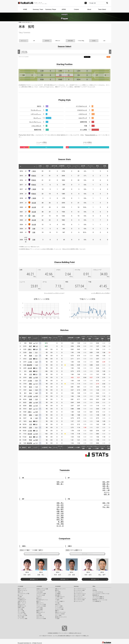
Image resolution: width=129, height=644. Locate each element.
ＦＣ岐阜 (57, 600)
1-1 (37, 343)
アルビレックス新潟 (41, 606)
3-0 (36, 381)
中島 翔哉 (60, 524)
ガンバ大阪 (20, 609)
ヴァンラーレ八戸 (41, 590)
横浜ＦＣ (39, 601)
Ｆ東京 (34, 171)
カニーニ (107, 492)
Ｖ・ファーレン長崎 (22, 619)
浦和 (30, 371)
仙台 (30, 390)
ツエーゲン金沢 (59, 598)
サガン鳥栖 (39, 615)
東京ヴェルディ (21, 598)
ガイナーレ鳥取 (59, 606)
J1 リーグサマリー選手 (79, 590)
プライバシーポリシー (63, 633)
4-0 (36, 393)
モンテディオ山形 (41, 595)
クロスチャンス (82, 110)
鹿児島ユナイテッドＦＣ (61, 617)
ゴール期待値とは (97, 601)
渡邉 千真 (106, 503)
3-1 (36, 353)
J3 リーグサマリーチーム (80, 598)
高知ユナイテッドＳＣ (60, 612)
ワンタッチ (36, 110)
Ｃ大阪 (30, 362)
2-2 (37, 406)
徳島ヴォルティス (41, 612)
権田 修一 (60, 484)
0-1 (36, 359)
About (89, 9)
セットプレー (35, 122)
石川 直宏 (60, 515)
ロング (37, 118)
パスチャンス (83, 114)
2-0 (36, 362)
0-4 (36, 349)
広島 (30, 359)
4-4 (37, 403)
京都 (34, 229)
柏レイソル (20, 595)
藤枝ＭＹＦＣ (40, 611)
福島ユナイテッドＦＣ (60, 589)
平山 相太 (106, 507)
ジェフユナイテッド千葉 (23, 594)
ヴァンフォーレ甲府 (41, 604)
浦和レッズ (20, 592)
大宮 (30, 374)
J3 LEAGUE (58, 586)
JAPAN (64, 9)
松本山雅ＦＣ (58, 595)
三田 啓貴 (60, 507)
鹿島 (30, 384)
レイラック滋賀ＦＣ (60, 601)
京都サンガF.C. (21, 608)
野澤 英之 (60, 520)
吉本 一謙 (106, 490)
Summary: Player (51, 9)
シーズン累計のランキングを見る (100, 293)
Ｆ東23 (34, 189)
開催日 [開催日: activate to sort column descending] (24, 338)
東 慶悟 (61, 522)
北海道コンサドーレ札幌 (42, 589)
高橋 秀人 (60, 503)
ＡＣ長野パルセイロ (60, 597)
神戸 (30, 346)
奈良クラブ (58, 604)
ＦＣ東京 (20, 597)
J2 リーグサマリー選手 (79, 595)
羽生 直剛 (60, 518)
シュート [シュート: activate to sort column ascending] (76, 167)
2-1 (36, 356)
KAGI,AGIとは (96, 595)
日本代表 (95, 590)
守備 (86, 126)
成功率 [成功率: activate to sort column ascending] (83, 167)
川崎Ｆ (30, 349)
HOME (25, 9)
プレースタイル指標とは (98, 597)
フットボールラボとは (98, 592)
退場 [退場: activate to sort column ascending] (105, 167)
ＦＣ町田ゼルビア (22, 600)
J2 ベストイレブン (78, 597)
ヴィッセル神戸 (21, 612)
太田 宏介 (106, 488)
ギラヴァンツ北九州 (60, 614)
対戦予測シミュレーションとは (100, 600)
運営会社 (72, 633)
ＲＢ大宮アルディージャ (42, 600)
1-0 (36, 365)
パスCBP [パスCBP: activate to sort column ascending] (77, 338)
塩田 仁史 (60, 482)
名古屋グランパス (22, 606)
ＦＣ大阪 (57, 603)
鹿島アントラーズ (22, 589)
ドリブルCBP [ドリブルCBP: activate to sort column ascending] (90, 338)
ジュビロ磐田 (40, 609)
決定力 (39, 106)
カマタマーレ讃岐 (59, 609)
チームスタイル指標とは (98, 598)
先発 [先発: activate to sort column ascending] (47, 167)
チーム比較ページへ (42, 554)
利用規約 (50, 633)
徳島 (30, 378)
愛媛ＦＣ (57, 611)
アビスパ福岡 (21, 617)
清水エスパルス (21, 604)
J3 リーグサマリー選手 (79, 600)
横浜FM (29, 365)
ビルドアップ (83, 118)
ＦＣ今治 (39, 614)
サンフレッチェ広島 (22, 615)
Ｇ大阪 (30, 381)
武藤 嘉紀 (60, 511)
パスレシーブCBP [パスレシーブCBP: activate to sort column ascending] (96, 338)
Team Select (102, 9)
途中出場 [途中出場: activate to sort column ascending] (54, 167)
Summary (76, 586)
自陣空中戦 (83, 122)
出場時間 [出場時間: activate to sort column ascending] (62, 167)
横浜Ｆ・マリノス (22, 603)
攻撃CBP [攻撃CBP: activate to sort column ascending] (71, 338)
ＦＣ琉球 (57, 619)
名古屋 (34, 203)
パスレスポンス (36, 126)
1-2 (36, 346)
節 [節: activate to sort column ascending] (20, 338)
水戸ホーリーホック (22, 590)
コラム (94, 589)
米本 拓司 (60, 505)
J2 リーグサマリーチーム (80, 594)
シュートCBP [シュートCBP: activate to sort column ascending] (102, 338)
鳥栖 (30, 356)
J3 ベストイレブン (78, 601)
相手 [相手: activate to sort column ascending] (29, 338)
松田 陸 (107, 494)
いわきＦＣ (39, 597)
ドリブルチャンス (81, 106)
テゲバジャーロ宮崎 (41, 619)
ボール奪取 (83, 130)
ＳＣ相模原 (58, 594)
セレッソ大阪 (21, 611)
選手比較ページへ (87, 554)
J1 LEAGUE (20, 586)
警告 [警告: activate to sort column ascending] (97, 167)
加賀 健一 (106, 486)
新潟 (30, 387)
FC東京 (34, 176)
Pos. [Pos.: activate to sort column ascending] (50, 338)
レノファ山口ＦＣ (59, 608)
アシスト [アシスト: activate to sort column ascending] (90, 167)
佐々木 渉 (60, 526)
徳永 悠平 (106, 482)
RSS (108, 57)
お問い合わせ (77, 633)
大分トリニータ (40, 617)
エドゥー (107, 505)
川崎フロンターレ (22, 601)
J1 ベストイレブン (78, 592)
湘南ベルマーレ (40, 603)
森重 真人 (106, 484)
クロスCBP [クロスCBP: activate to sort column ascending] (83, 338)
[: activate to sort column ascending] (24, 167)
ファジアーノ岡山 (22, 614)
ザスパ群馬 (58, 592)
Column (76, 9)
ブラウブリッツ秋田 (41, 594)
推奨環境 (55, 633)
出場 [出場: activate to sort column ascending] (40, 167)
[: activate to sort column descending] (21, 167)
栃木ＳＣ (57, 590)
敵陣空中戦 (38, 130)
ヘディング (36, 114)
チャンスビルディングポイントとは (54, 293)
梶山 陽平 (60, 509)
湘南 (34, 216)
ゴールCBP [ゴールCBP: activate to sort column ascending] (109, 338)
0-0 (37, 378)
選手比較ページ (34, 579)
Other (94, 586)
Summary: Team (38, 9)
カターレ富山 (40, 608)
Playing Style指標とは (91, 135)
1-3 (36, 437)
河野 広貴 (60, 513)
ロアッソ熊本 (58, 615)
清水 (30, 353)
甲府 (30, 343)
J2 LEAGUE (39, 586)
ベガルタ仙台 (40, 592)
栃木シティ (39, 598)
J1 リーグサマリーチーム (80, 589)
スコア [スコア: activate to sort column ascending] (35, 338)
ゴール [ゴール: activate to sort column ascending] (69, 167)
